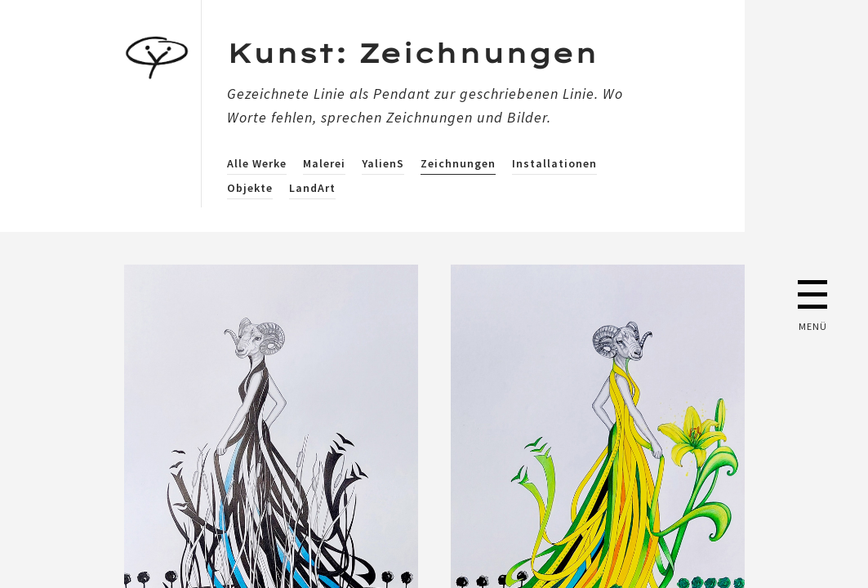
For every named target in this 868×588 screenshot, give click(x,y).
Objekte (250, 188)
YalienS (383, 163)
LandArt (312, 188)
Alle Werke (257, 163)
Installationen (554, 163)
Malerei (324, 163)
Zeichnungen (458, 163)
